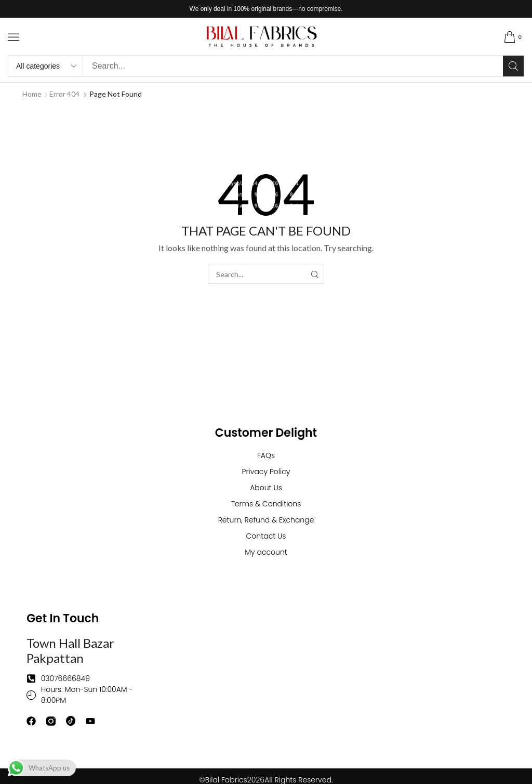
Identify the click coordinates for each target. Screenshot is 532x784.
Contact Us (266, 536)
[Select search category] (46, 66)
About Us (266, 488)
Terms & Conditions (266, 504)
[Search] (513, 66)
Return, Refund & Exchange (266, 520)
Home (32, 94)
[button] (14, 37)
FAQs (266, 455)
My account (266, 552)
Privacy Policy (266, 472)
